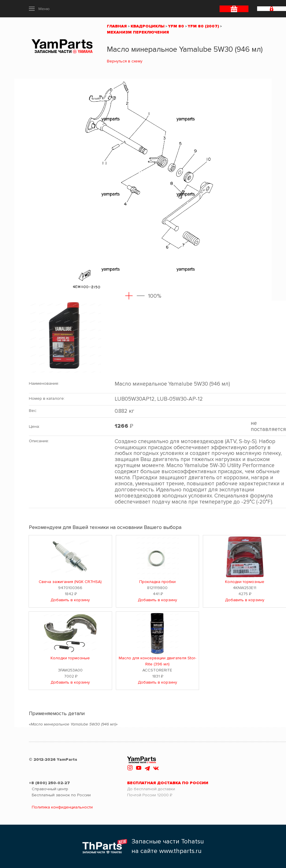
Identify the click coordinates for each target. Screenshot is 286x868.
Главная (117, 26)
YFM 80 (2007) (203, 26)
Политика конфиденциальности (62, 807)
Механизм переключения (138, 32)
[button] (39, 9)
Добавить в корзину (70, 600)
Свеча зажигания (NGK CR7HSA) (70, 582)
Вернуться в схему (125, 61)
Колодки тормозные (245, 582)
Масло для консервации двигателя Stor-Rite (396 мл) (157, 661)
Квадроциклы (147, 26)
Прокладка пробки (157, 582)
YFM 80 (176, 26)
